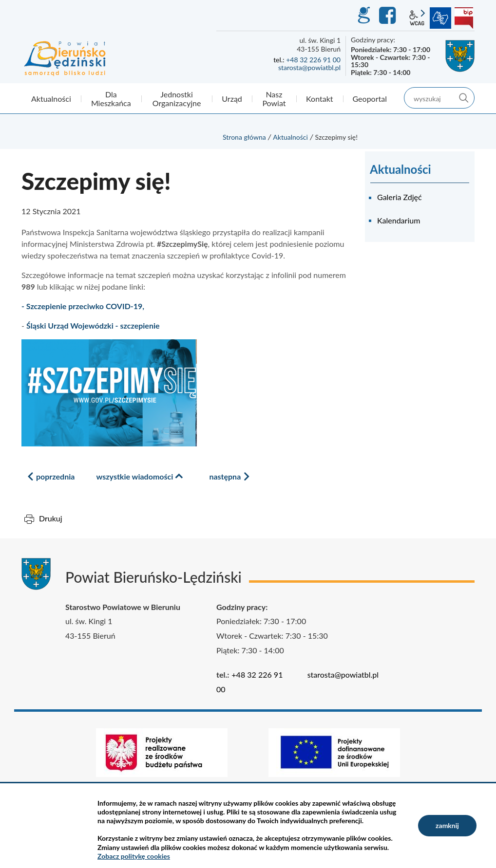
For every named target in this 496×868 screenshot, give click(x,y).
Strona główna (244, 137)
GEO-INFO (363, 16)
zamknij (447, 825)
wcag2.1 (417, 18)
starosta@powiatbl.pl (309, 67)
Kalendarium (399, 220)
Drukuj (51, 518)
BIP (464, 18)
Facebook (389, 16)
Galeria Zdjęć (400, 197)
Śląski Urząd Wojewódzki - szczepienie (93, 325)
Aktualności (290, 137)
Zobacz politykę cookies (134, 856)
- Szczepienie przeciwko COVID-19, (83, 306)
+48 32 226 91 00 (313, 60)
